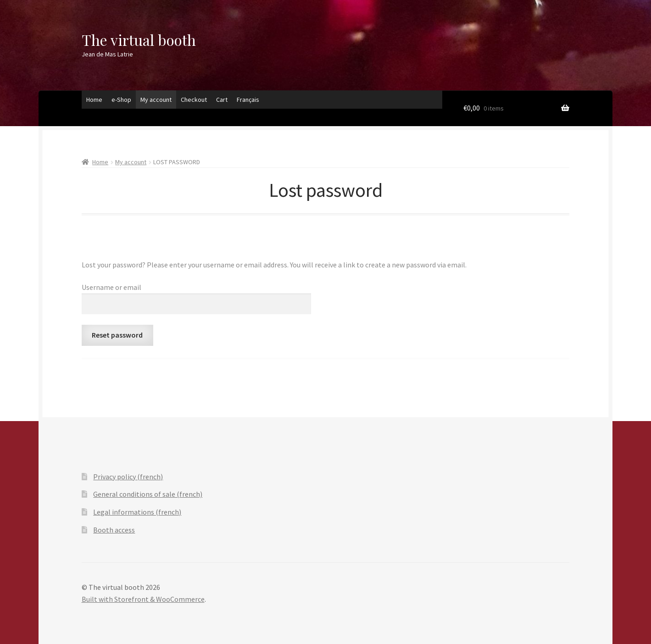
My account (156, 100)
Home (94, 100)
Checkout (194, 100)
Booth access (114, 530)
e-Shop (121, 100)
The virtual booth (139, 40)
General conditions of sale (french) (148, 494)
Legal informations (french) (137, 512)
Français (248, 100)
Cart (222, 100)
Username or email (111, 287)
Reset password (117, 335)
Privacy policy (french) (128, 477)
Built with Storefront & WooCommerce (143, 599)
